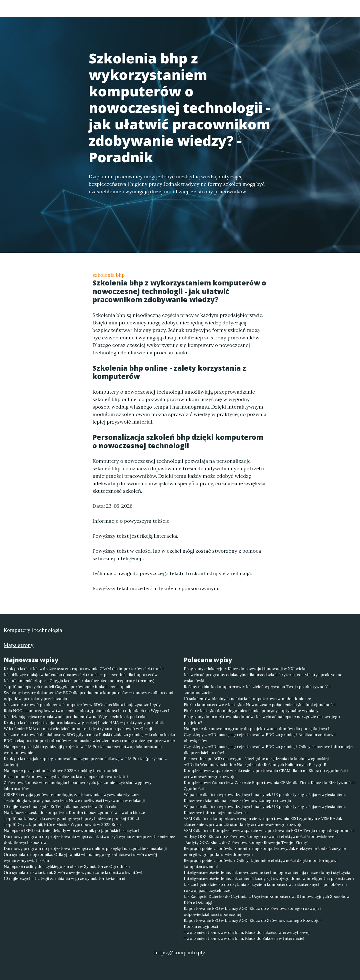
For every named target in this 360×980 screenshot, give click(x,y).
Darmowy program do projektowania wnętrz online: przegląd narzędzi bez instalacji (85, 848)
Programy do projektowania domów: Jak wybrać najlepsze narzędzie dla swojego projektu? (262, 720)
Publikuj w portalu (240, 9)
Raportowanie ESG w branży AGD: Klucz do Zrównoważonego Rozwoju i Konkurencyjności (253, 923)
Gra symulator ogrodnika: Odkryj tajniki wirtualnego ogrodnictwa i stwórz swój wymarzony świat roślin (80, 857)
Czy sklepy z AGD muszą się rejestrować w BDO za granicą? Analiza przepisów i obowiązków (260, 737)
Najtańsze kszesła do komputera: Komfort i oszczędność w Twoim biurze (74, 812)
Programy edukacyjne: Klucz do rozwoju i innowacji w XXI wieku (245, 669)
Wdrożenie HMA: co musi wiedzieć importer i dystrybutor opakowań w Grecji (78, 729)
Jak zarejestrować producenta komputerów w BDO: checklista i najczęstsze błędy (82, 705)
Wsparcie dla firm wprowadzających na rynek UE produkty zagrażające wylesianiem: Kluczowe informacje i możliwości (265, 809)
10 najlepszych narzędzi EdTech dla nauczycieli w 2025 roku (61, 806)
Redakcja (277, 9)
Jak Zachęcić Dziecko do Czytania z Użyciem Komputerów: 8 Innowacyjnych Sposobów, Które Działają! (267, 899)
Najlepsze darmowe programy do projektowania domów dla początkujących (257, 729)
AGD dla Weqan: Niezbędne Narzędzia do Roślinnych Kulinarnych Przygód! (255, 764)
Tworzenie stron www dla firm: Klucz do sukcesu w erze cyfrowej (247, 932)
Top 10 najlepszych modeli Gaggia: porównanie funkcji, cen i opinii (67, 687)
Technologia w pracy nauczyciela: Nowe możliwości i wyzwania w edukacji (74, 800)
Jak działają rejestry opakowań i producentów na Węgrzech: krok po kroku (75, 717)
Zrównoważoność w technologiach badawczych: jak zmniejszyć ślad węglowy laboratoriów (77, 785)
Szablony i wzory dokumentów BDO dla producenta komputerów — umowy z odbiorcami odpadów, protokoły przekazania (88, 696)
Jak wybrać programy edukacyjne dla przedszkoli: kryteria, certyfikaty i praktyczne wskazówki (263, 678)
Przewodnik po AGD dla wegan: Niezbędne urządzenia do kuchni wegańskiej (256, 758)
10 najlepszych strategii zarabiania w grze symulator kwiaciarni (64, 878)
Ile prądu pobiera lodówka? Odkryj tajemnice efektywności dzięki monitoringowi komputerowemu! (261, 863)
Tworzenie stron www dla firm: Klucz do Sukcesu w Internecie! (244, 938)
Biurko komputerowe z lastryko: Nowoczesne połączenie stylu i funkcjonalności (260, 705)
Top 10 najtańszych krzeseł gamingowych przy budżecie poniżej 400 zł (71, 818)
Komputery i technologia (78, 8)
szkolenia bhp (109, 275)
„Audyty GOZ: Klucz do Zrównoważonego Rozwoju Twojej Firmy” (246, 842)
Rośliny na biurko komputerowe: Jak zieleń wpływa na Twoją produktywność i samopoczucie (257, 690)
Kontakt (305, 9)
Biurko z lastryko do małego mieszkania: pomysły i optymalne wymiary (251, 711)
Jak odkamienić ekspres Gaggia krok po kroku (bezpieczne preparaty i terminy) (79, 681)
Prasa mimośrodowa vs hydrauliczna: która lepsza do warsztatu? (66, 776)
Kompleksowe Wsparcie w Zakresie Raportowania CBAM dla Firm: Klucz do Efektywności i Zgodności (270, 785)
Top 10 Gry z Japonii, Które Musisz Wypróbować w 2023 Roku (62, 824)
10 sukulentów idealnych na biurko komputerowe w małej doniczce (247, 699)
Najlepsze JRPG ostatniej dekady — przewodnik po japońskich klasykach (72, 830)
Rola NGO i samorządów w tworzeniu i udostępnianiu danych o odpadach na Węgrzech (87, 711)
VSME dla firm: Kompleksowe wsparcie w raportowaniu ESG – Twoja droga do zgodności (269, 830)
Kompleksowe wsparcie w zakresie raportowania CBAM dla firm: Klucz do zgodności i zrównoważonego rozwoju (266, 773)
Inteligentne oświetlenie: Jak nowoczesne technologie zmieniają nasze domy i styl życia (267, 872)
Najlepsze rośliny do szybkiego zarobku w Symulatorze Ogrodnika (67, 866)
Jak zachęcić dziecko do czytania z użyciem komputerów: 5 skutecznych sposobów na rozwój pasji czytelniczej (265, 887)
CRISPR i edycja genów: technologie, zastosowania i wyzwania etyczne (71, 794)
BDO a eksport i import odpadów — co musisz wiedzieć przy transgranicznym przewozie (89, 740)
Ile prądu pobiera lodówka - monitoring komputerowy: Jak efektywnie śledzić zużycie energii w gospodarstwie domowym (265, 851)
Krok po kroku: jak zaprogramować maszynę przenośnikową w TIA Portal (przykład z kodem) (85, 761)
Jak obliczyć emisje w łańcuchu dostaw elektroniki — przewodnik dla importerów (81, 675)
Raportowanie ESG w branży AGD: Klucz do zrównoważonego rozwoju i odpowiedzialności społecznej (252, 911)
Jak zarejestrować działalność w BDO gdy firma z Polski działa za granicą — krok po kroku (89, 735)
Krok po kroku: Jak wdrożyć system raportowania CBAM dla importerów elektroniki (84, 669)
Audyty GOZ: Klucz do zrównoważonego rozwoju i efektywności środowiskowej (260, 836)
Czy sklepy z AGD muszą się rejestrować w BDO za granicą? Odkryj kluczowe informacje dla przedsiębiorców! (268, 749)
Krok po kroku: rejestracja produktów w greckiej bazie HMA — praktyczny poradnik (84, 723)
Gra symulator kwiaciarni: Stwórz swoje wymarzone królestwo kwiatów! (73, 872)
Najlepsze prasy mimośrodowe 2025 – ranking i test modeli (60, 770)
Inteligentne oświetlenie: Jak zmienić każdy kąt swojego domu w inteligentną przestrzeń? (269, 878)
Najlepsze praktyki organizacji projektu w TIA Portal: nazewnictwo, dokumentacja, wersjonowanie (83, 749)
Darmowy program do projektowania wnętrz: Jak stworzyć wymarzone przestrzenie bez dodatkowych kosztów (89, 839)
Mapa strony (19, 645)
